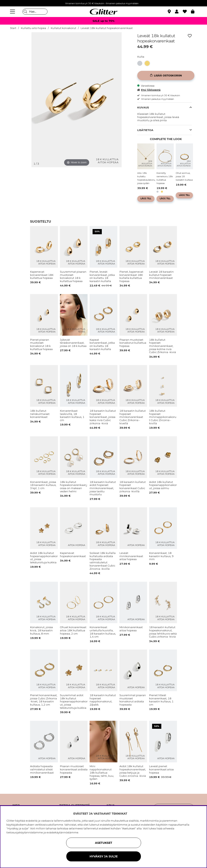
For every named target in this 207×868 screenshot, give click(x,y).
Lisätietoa (145, 130)
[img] (20, 47)
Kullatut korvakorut (63, 28)
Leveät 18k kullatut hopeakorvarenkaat (107, 28)
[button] (179, 12)
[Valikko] (13, 12)
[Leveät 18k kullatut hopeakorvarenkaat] (148, 63)
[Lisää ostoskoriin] (166, 76)
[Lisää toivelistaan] (190, 36)
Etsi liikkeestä (149, 90)
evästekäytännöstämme (62, 832)
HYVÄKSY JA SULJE (104, 856)
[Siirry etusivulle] (104, 12)
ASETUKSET (104, 843)
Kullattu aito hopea (33, 28)
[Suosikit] (187, 12)
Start (13, 28)
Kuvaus (143, 107)
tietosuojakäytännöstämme (25, 832)
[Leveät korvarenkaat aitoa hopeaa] (141, 63)
